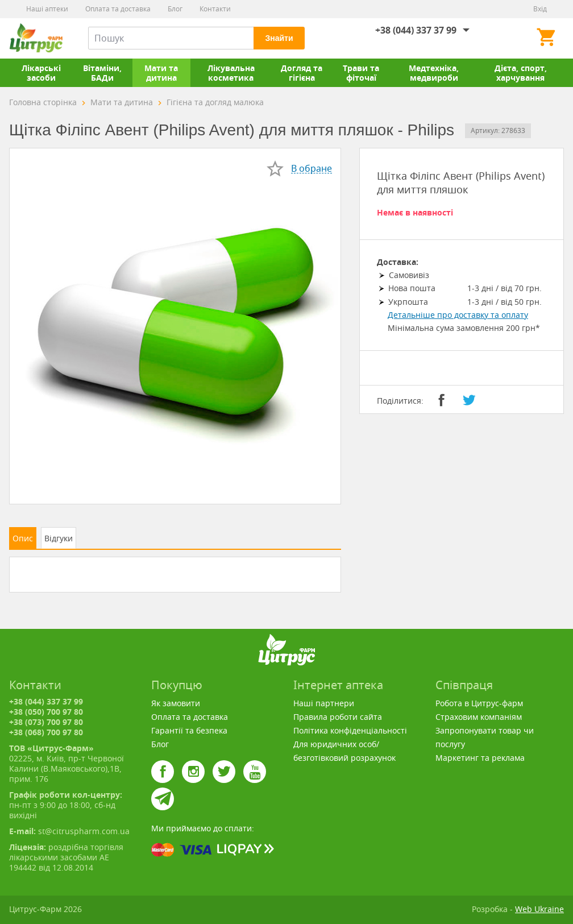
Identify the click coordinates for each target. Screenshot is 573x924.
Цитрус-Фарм (36, 38)
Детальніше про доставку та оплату (458, 315)
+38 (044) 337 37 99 (416, 30)
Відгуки (59, 538)
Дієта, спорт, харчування (521, 73)
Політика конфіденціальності (350, 730)
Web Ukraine (539, 909)
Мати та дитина (161, 73)
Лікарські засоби (41, 73)
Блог (175, 9)
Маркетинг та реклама (480, 758)
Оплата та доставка (118, 9)
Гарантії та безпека (189, 730)
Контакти (215, 9)
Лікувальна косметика (231, 73)
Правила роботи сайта (338, 717)
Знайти (279, 38)
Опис (23, 538)
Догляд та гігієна (302, 73)
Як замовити (176, 703)
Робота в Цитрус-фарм (479, 703)
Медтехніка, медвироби (434, 73)
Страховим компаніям (479, 717)
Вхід (540, 9)
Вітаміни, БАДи (102, 73)
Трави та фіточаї (361, 73)
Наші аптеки (47, 9)
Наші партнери (324, 703)
